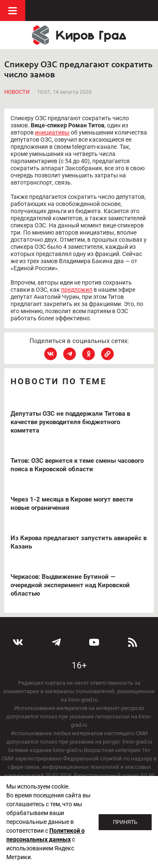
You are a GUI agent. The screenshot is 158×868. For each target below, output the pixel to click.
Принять (125, 822)
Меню (13, 11)
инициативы (52, 132)
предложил (77, 290)
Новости (17, 92)
